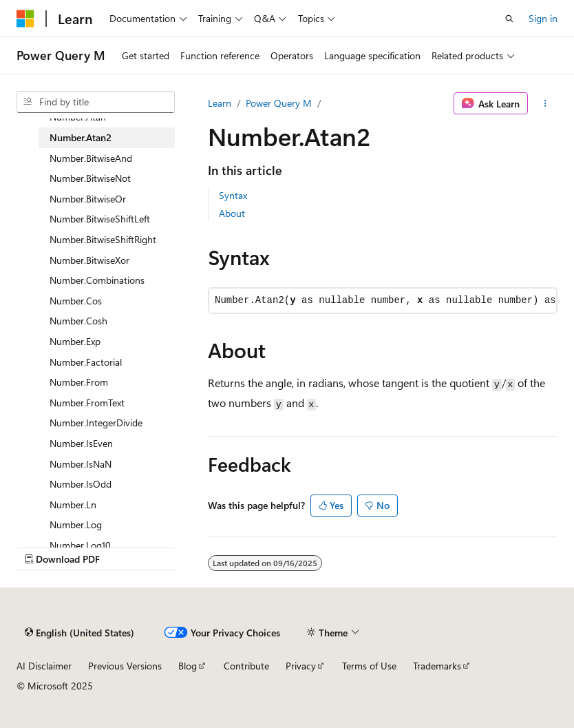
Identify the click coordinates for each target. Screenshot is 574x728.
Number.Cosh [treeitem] (78, 321)
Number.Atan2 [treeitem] (81, 137)
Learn (220, 103)
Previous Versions (125, 666)
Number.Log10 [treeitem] (80, 545)
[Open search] (509, 19)
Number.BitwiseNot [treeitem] (90, 178)
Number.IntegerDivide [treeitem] (96, 423)
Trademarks (437, 666)
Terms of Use (369, 666)
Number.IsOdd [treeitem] (81, 484)
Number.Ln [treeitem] (73, 505)
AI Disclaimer (44, 666)
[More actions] (545, 103)
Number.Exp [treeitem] (75, 341)
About (232, 213)
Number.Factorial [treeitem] (86, 362)
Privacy (301, 666)
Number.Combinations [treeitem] (97, 280)
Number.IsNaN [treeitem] (81, 464)
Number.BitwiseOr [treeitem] (88, 199)
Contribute (246, 666)
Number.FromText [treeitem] (87, 403)
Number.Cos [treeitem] (76, 301)
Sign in (543, 18)
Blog (188, 666)
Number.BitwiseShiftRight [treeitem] (103, 239)
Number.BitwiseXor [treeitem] (89, 260)
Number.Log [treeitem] (76, 524)
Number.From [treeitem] (79, 382)
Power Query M (279, 103)
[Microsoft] (25, 19)
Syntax (233, 195)
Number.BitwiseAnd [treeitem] (91, 158)
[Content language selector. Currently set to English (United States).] (79, 632)
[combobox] (96, 102)
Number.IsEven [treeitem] (81, 443)
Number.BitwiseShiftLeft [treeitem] (100, 219)
